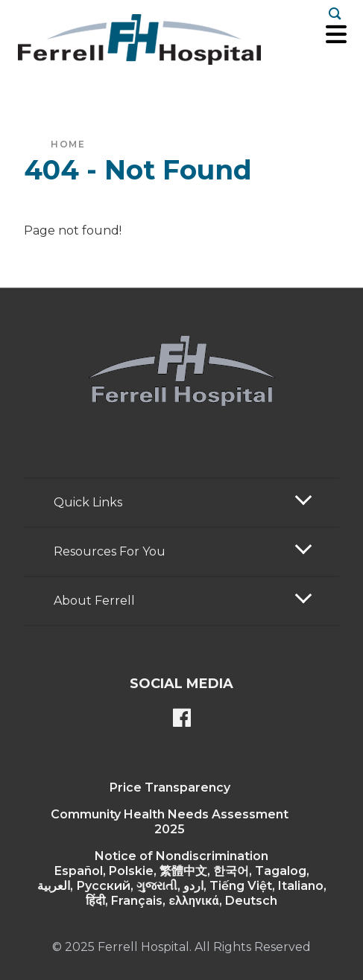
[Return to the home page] (139, 39)
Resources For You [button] (110, 551)
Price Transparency (170, 787)
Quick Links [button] (88, 502)
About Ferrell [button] (94, 601)
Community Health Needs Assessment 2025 (170, 822)
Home (68, 144)
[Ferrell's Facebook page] (182, 719)
